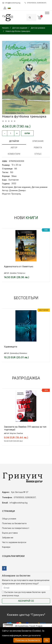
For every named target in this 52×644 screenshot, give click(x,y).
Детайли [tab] (14, 141)
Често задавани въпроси (14, 542)
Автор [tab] (14, 147)
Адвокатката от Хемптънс (19, 266)
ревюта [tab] (38, 147)
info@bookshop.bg (11, 3)
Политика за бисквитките (14, 523)
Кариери (6, 547)
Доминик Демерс (18, 190)
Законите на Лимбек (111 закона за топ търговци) (25, 428)
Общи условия (9, 519)
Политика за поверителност (16, 528)
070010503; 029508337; (36, 3)
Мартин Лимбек (16, 433)
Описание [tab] (38, 141)
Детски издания (22, 187)
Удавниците (11, 347)
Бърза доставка (10, 533)
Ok (47, 640)
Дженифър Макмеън (18, 353)
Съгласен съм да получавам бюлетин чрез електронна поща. (24, 594)
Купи (27, 133)
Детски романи (40, 187)
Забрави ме (8, 538)
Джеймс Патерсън (18, 273)
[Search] (35, 17)
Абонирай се (26, 601)
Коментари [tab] (14, 154)
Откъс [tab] (38, 154)
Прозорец (16, 194)
